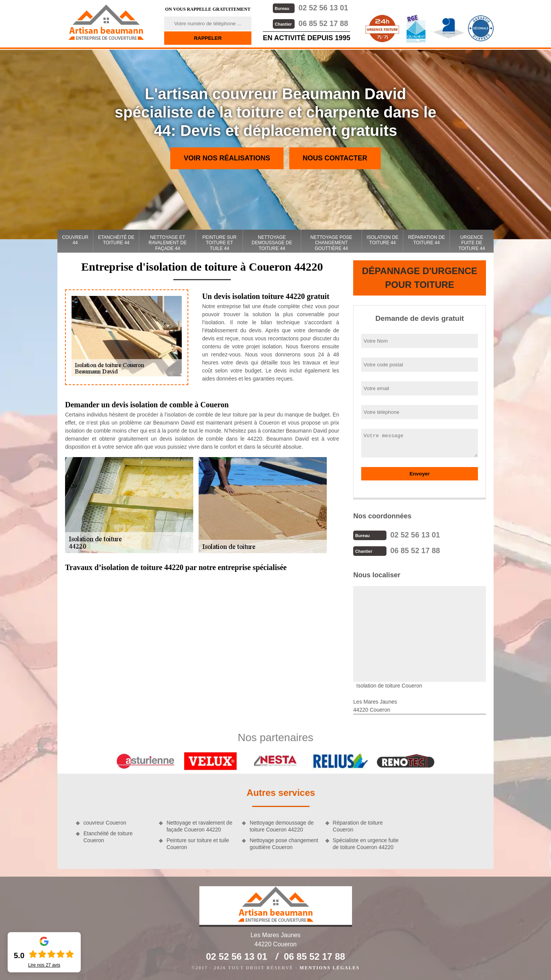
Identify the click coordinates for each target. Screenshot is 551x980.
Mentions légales (330, 967)
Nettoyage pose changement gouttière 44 (331, 243)
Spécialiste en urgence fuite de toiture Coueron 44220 (366, 843)
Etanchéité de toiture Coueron (108, 836)
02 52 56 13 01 (310, 7)
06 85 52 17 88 (310, 23)
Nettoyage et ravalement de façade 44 (167, 243)
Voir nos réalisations (227, 158)
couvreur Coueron (105, 822)
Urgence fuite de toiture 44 (472, 243)
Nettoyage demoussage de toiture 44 (272, 243)
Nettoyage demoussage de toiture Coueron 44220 (281, 825)
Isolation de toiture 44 (382, 240)
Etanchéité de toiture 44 (116, 240)
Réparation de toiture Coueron (358, 825)
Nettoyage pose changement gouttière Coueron (284, 843)
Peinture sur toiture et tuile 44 (219, 243)
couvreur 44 (75, 240)
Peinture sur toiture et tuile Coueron (198, 843)
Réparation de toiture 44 (426, 240)
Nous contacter (335, 158)
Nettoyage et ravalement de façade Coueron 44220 (199, 825)
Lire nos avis (44, 965)
